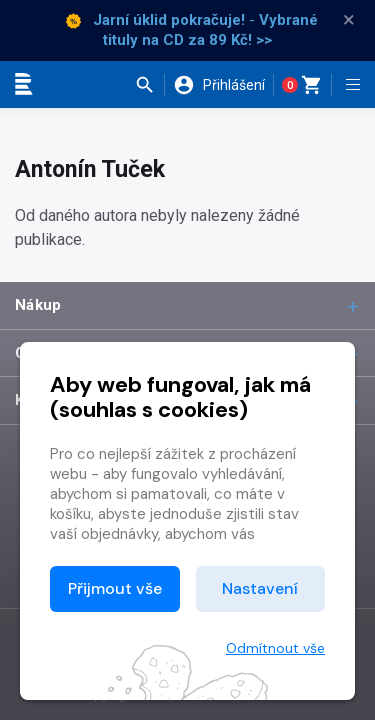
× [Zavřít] (349, 20)
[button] (149, 85)
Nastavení (260, 588)
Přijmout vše (115, 588)
